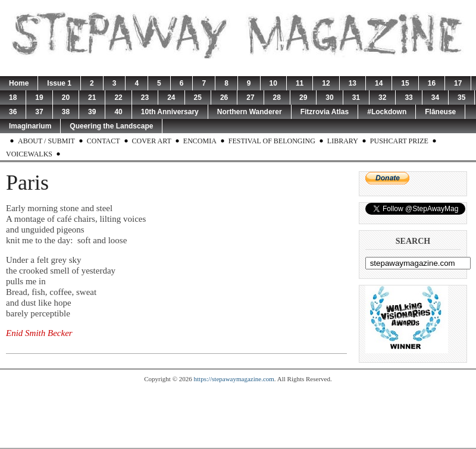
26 (224, 98)
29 (303, 98)
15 (405, 83)
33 (408, 98)
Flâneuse (440, 112)
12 (326, 83)
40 (118, 112)
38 (66, 112)
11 (300, 83)
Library (343, 141)
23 (145, 98)
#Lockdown (387, 112)
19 (39, 98)
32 (382, 98)
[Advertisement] (238, 415)
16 (432, 83)
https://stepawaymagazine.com (234, 379)
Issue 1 (59, 83)
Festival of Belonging (272, 141)
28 (277, 98)
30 (329, 98)
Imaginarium (30, 126)
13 (353, 83)
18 (13, 98)
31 (356, 98)
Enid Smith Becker (39, 333)
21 (92, 98)
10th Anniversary (170, 112)
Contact (104, 141)
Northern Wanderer (250, 112)
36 (13, 112)
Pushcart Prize (399, 141)
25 (198, 98)
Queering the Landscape (111, 126)
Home (19, 83)
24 (171, 98)
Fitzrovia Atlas (325, 112)
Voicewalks (29, 154)
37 (39, 112)
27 (250, 98)
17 (458, 83)
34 (435, 98)
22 (118, 98)
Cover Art (152, 141)
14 (379, 83)
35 (461, 98)
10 (273, 83)
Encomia (200, 141)
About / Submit (46, 141)
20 (66, 98)
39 (92, 112)
